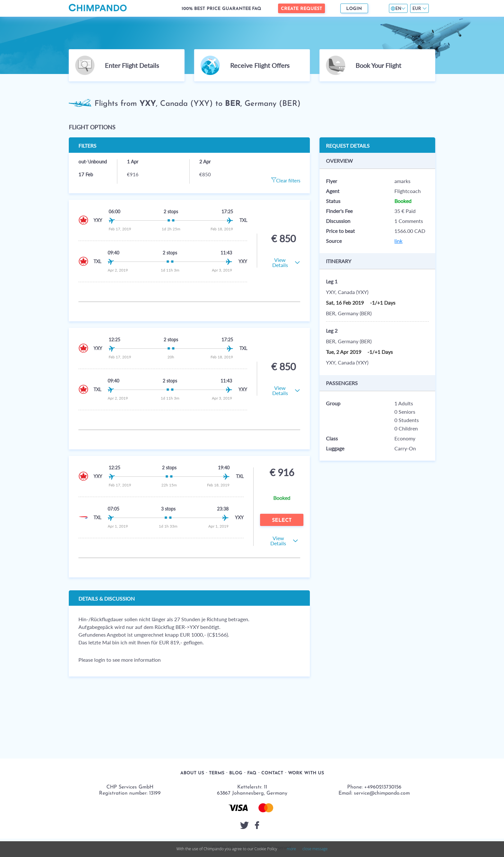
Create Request (301, 9)
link (398, 241)
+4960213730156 (383, 787)
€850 (205, 174)
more (291, 849)
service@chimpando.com (382, 793)
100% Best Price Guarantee (216, 9)
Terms (217, 773)
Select (282, 521)
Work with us (306, 773)
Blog (236, 773)
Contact (272, 773)
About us (192, 773)
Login (354, 9)
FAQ (257, 9)
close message (315, 849)
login (100, 660)
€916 (133, 174)
